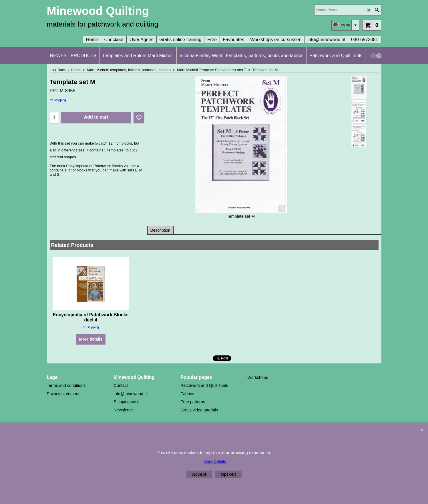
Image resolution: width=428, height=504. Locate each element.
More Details (215, 461)
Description (160, 230)
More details (91, 339)
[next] (379, 56)
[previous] (373, 56)
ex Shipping (58, 100)
